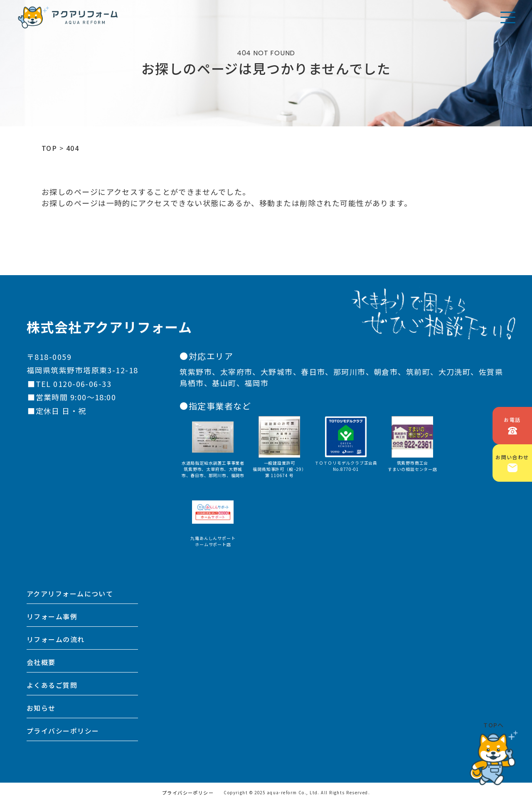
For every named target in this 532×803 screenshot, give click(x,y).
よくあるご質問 (52, 685)
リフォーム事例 (52, 616)
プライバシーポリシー (63, 731)
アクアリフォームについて (70, 594)
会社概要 (41, 662)
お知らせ (41, 708)
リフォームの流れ (56, 639)
